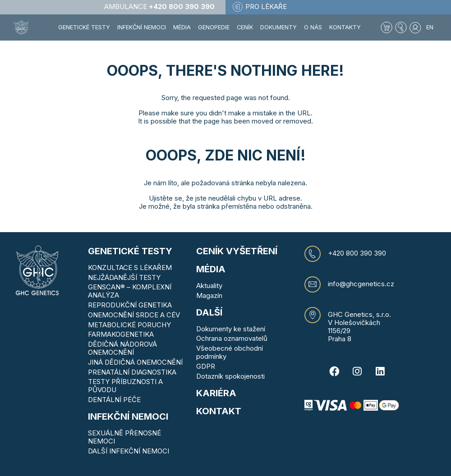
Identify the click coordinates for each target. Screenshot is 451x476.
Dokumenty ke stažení (231, 329)
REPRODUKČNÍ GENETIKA (130, 305)
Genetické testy (130, 251)
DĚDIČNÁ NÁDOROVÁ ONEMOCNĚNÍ (122, 348)
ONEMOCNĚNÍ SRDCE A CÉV (134, 315)
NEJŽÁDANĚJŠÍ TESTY (124, 277)
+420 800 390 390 (357, 253)
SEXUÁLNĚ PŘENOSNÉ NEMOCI (124, 437)
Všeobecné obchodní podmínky (230, 352)
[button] (401, 27)
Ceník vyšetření (237, 251)
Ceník (245, 27)
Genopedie (214, 27)
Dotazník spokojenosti (230, 376)
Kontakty (345, 27)
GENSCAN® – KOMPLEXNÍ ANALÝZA (130, 291)
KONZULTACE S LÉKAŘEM (130, 268)
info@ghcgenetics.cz (361, 284)
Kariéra (216, 393)
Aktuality (209, 286)
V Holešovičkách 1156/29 (354, 327)
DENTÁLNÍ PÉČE (114, 400)
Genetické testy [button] (84, 27)
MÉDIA (211, 269)
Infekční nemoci (128, 416)
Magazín (209, 295)
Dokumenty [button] (278, 27)
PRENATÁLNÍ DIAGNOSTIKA (132, 372)
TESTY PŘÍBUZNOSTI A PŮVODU (125, 386)
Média (182, 27)
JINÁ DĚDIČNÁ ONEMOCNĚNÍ (135, 362)
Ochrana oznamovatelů (232, 338)
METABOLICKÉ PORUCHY (129, 325)
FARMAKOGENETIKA (121, 334)
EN (430, 27)
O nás (313, 27)
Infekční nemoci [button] (142, 27)
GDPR (206, 366)
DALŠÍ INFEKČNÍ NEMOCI (129, 451)
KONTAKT (219, 411)
